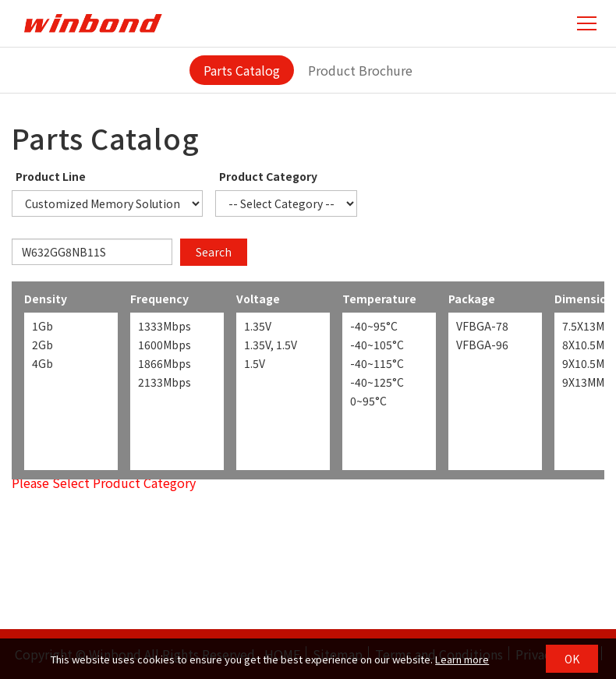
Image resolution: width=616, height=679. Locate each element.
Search (214, 252)
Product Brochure (360, 70)
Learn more (462, 659)
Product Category (268, 176)
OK (572, 659)
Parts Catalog (242, 70)
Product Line (51, 176)
